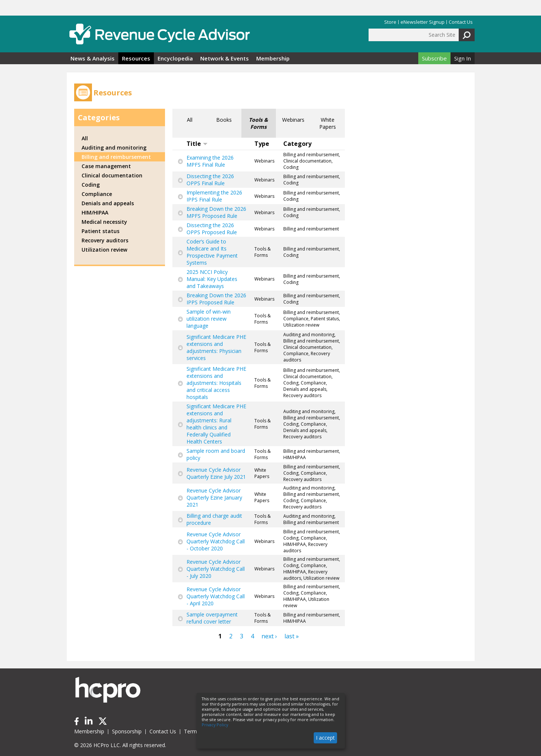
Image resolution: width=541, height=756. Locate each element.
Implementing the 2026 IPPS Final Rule (214, 196)
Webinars (293, 120)
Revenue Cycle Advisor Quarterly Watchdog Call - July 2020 (216, 569)
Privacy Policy (215, 725)
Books (224, 120)
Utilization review (104, 250)
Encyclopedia (175, 58)
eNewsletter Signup (423, 22)
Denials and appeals (108, 203)
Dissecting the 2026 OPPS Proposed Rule (212, 229)
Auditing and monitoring (114, 148)
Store (390, 22)
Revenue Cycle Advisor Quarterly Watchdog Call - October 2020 (216, 541)
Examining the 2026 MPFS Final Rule (210, 161)
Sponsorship (127, 731)
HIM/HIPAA (95, 212)
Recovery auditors (105, 240)
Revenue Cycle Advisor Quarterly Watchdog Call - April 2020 (216, 596)
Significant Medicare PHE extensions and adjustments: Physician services (216, 347)
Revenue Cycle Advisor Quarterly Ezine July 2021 (216, 473)
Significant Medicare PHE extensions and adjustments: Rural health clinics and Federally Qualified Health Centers (216, 424)
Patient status (100, 231)
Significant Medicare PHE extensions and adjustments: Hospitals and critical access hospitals (216, 383)
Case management (106, 166)
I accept (325, 738)
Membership (273, 58)
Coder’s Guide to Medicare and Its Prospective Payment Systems (212, 252)
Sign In (463, 58)
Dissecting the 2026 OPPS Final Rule (210, 180)
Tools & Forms (258, 123)
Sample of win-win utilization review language (209, 319)
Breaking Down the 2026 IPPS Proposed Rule (216, 299)
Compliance (97, 194)
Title (197, 144)
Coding (91, 185)
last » (292, 636)
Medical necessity (104, 222)
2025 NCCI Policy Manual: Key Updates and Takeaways (212, 279)
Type (262, 144)
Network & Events (225, 58)
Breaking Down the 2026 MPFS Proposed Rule (216, 212)
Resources (136, 58)
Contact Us (461, 22)
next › (269, 636)
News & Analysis (93, 58)
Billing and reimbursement (116, 157)
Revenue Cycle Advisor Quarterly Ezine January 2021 (214, 498)
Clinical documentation (112, 175)
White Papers (328, 123)
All (190, 120)
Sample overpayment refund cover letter (212, 618)
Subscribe (434, 58)
